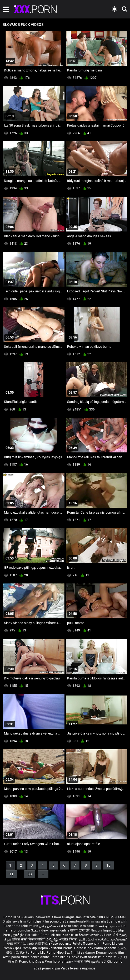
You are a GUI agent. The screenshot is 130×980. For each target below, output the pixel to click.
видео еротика (60, 944)
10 (108, 865)
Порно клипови (50, 948)
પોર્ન (115, 935)
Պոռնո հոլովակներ (107, 930)
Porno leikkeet (52, 935)
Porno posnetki (106, 948)
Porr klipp (33, 935)
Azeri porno (12, 957)
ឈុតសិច (29, 944)
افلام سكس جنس (51, 926)
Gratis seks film (14, 921)
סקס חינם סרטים (100, 957)
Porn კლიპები (14, 935)
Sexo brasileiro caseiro (81, 926)
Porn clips (34, 921)
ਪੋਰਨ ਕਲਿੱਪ (15, 944)
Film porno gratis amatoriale (64, 921)
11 (11, 874)
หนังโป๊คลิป (22, 953)
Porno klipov (84, 948)
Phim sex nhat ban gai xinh (107, 921)
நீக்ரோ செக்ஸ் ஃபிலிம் (95, 935)
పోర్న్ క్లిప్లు (53, 939)
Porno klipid (60, 957)
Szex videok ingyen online (50, 930)
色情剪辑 (42, 944)
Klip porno (115, 962)
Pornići (69, 948)
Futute (77, 944)
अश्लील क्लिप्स (68, 939)
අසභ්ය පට (99, 962)
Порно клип (92, 944)
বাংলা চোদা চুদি (80, 930)
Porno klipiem (113, 944)
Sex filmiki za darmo (80, 953)
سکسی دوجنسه (109, 926)
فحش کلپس (86, 939)
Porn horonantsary (59, 962)
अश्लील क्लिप (82, 962)
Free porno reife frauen (21, 926)
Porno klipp (56, 953)
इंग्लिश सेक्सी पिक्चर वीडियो (29, 939)
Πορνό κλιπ (78, 957)
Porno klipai (12, 948)
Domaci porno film (110, 953)
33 (30, 874)
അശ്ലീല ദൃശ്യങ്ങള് (111, 939)
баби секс (70, 935)
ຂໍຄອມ (40, 962)
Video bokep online (35, 957)
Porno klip (30, 948)
